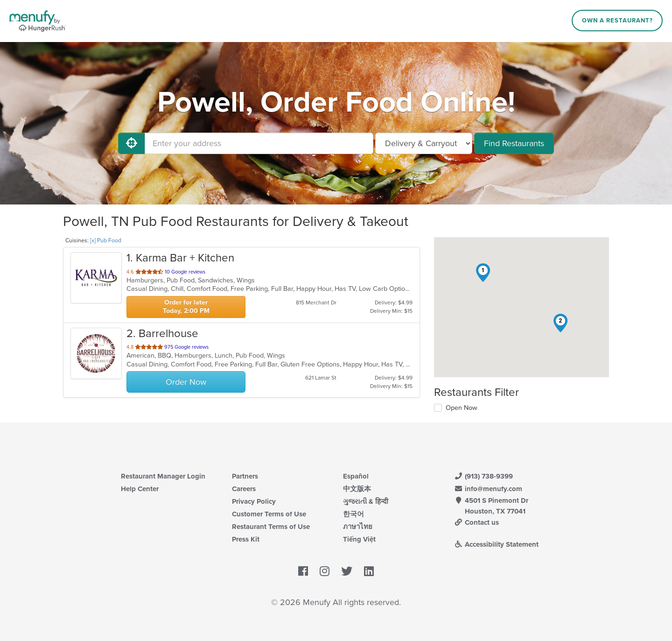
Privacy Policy (254, 501)
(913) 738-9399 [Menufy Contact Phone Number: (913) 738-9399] (483, 476)
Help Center (140, 489)
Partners (245, 476)
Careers (244, 489)
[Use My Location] (132, 143)
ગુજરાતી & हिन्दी (366, 501)
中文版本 (357, 489)
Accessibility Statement (496, 544)
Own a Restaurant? (617, 21)
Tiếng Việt (359, 539)
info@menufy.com (488, 489)
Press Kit (246, 539)
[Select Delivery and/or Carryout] (424, 143)
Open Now (462, 408)
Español (356, 476)
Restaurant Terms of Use (271, 527)
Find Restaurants (514, 143)
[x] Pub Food (106, 240)
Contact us (476, 522)
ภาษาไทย (358, 527)
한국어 (353, 514)
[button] (483, 273)
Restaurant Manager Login (163, 476)
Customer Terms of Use (269, 514)
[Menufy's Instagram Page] (325, 572)
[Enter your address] (259, 143)
